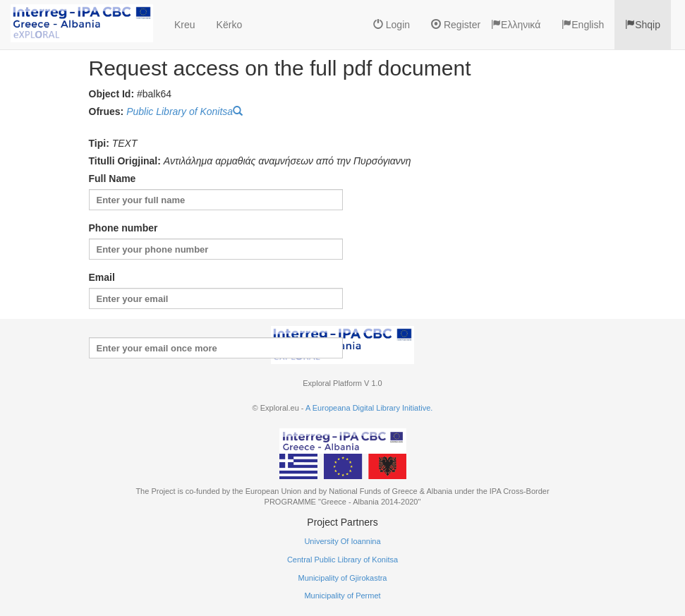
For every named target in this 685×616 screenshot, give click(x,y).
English (583, 25)
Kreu (185, 25)
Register (456, 25)
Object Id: (112, 94)
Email (102, 277)
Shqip (643, 25)
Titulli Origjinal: (125, 161)
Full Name (113, 179)
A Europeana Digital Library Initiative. (369, 408)
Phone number (123, 228)
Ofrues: (107, 111)
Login (392, 25)
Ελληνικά (516, 25)
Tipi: (99, 143)
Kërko (230, 25)
